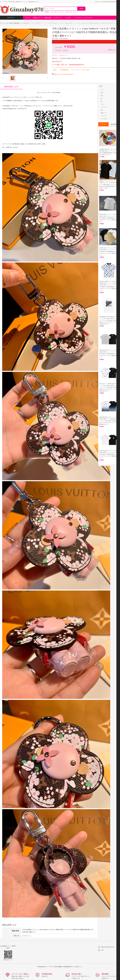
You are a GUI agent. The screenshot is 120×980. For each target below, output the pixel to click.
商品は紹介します (11, 87)
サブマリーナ (69, 12)
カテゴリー (14, 18)
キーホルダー (25, 23)
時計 (102, 95)
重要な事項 (48, 18)
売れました (112, 50)
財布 (102, 93)
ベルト (102, 104)
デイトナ (76, 12)
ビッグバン (61, 12)
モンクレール (88, 18)
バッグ (102, 90)
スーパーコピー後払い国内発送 (10, 23)
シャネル (68, 18)
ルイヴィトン (58, 18)
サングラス (104, 116)
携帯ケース (104, 113)
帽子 (102, 110)
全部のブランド (38, 18)
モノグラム (54, 12)
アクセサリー (104, 107)
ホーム (28, 18)
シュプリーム (78, 18)
